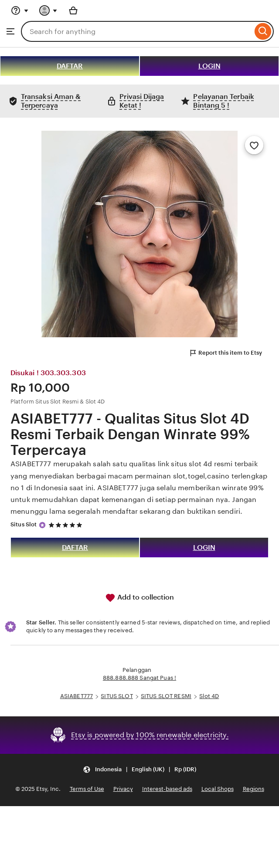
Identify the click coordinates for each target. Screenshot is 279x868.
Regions (253, 789)
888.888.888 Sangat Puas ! (139, 678)
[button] (139, 770)
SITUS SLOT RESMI (166, 696)
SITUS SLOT (117, 696)
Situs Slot (24, 524)
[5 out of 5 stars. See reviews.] (67, 525)
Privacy (123, 789)
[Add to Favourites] (254, 145)
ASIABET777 (77, 696)
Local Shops (218, 789)
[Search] (263, 31)
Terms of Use (87, 789)
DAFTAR (70, 66)
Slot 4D (209, 696)
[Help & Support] (20, 10)
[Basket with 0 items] (73, 10)
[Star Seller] (42, 525)
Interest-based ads (167, 789)
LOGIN (209, 66)
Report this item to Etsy (225, 353)
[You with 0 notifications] (48, 10)
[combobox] (137, 31)
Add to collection (139, 598)
